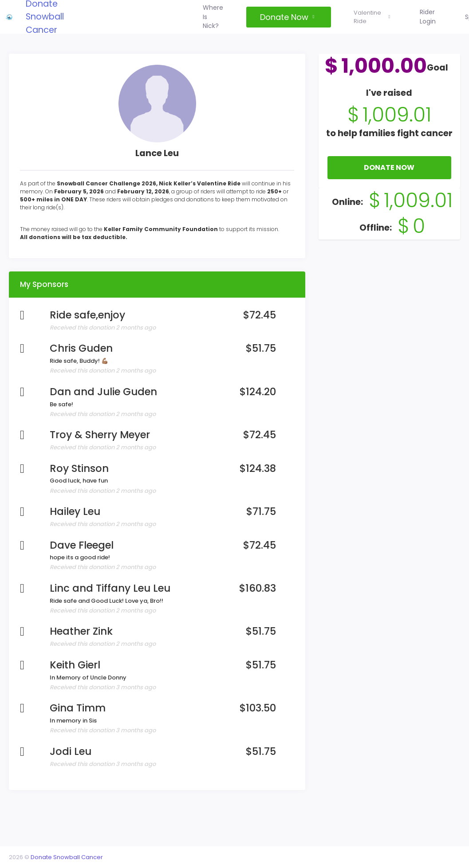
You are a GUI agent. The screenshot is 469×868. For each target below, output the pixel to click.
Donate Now (386, 179)
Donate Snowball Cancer (71, 855)
